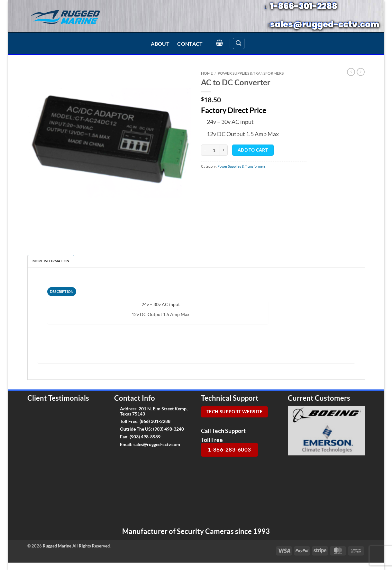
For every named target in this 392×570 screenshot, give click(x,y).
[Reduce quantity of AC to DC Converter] (205, 150)
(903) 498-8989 (145, 437)
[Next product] (351, 72)
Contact (190, 44)
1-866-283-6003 (229, 449)
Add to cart (253, 150)
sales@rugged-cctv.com (157, 444)
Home (207, 73)
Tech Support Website (234, 412)
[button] (220, 43)
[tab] (62, 292)
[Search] (239, 43)
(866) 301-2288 (155, 421)
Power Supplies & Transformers (251, 73)
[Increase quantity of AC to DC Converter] (224, 150)
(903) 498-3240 (169, 429)
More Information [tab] (51, 261)
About (160, 44)
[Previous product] (360, 72)
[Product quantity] (214, 150)
